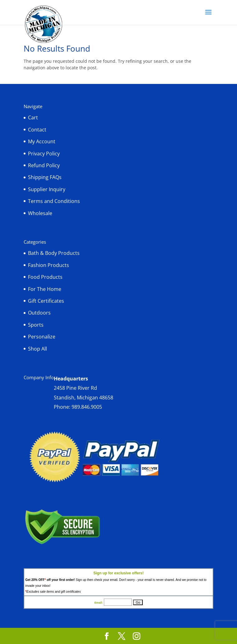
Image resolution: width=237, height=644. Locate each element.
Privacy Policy (44, 154)
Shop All (37, 349)
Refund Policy (44, 165)
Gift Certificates (46, 301)
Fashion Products (49, 265)
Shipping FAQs (45, 177)
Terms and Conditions (54, 201)
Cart (33, 117)
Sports (36, 325)
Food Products (45, 277)
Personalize (42, 337)
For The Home (45, 289)
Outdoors (39, 313)
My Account (42, 141)
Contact (37, 130)
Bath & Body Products (54, 253)
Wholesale (40, 213)
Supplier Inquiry (47, 189)
